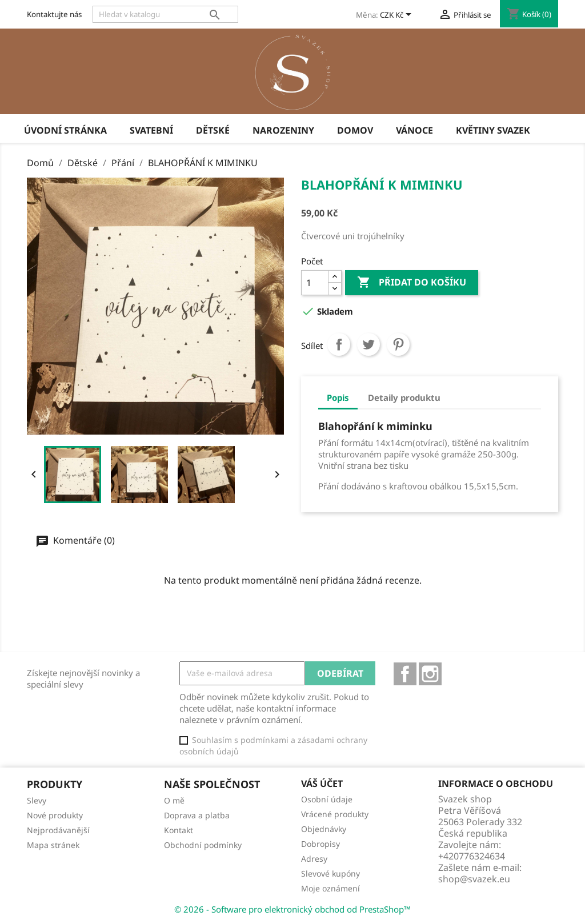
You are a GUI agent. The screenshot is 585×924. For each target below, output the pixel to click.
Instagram (430, 674)
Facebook (405, 674)
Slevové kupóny (330, 873)
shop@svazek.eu (474, 879)
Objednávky (324, 829)
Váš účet (322, 784)
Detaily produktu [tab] (404, 397)
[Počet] (315, 283)
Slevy (37, 800)
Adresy (314, 859)
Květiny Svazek (493, 130)
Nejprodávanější (58, 830)
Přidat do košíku (412, 283)
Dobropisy (320, 844)
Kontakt (179, 830)
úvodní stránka (65, 130)
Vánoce (414, 130)
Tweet (368, 344)
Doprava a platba (197, 815)
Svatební (151, 130)
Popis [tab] (338, 397)
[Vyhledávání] (165, 14)
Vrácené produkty (335, 814)
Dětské (213, 130)
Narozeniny (283, 130)
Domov (355, 130)
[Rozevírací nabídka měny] (398, 15)
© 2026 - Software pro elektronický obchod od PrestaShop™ (292, 909)
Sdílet (339, 344)
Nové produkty (55, 815)
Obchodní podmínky (203, 845)
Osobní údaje (327, 799)
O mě (174, 800)
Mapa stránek (53, 845)
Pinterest (398, 344)
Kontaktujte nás (54, 14)
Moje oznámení (330, 888)
